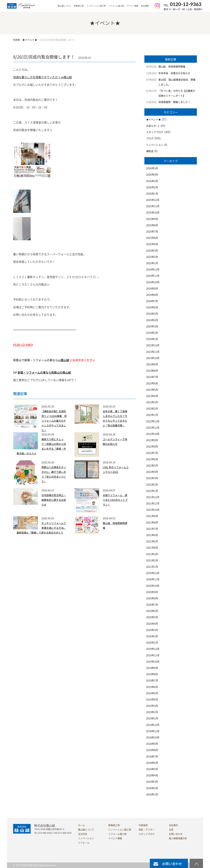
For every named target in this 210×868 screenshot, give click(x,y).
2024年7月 (152, 301)
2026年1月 (152, 194)
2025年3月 (152, 251)
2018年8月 (152, 750)
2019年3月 (152, 706)
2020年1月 (152, 643)
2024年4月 (152, 320)
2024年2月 (152, 333)
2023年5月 (152, 390)
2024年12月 (153, 269)
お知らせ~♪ (153, 126)
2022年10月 (153, 434)
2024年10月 (153, 282)
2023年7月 (152, 377)
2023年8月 (152, 371)
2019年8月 (152, 674)
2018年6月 (152, 763)
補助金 (150, 151)
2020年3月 (152, 630)
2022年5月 (152, 466)
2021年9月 (152, 516)
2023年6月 (152, 383)
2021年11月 (153, 503)
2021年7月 (152, 529)
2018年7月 (152, 757)
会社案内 (173, 825)
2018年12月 (153, 725)
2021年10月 (153, 510)
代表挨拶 (143, 825)
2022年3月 (152, 478)
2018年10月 (153, 737)
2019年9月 (152, 668)
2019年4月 (152, 700)
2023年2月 (152, 409)
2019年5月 (152, 693)
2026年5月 (152, 168)
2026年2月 (152, 187)
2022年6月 (152, 459)
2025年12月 (153, 200)
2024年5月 (152, 314)
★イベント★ (153, 120)
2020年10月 (153, 586)
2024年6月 (152, 307)
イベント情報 (132, 6)
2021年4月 (152, 548)
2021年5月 (152, 541)
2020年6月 (152, 611)
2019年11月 (153, 655)
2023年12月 (153, 345)
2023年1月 (152, 415)
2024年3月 (152, 326)
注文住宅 (83, 834)
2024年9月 (152, 289)
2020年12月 (153, 573)
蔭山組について (86, 830)
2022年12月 (153, 421)
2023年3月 (152, 402)
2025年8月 (152, 225)
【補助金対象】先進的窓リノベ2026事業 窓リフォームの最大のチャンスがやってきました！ (54, 421)
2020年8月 (152, 598)
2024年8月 (152, 295)
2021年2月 (152, 560)
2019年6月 (152, 687)
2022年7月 (152, 453)
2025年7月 (152, 232)
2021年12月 (153, 497)
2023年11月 (153, 352)
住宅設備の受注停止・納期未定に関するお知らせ (54, 500)
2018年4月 (152, 775)
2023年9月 (152, 364)
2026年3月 (152, 181)
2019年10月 (153, 662)
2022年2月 (152, 485)
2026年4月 (152, 175)
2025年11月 (153, 206)
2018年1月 (152, 794)
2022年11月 (153, 428)
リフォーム (84, 843)
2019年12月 (153, 649)
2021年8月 (152, 523)
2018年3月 (152, 782)
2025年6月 (152, 238)
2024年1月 (152, 339)
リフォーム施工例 (116, 6)
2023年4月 (152, 396)
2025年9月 (152, 219)
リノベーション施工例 (96, 6)
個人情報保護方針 (178, 838)
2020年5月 (152, 617)
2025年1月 (152, 263)
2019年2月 (152, 712)
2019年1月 (152, 718)
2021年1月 (152, 567)
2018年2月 (152, 788)
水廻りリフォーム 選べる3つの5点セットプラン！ (115, 500)
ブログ (150, 138)
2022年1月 (152, 491)
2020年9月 (152, 592)
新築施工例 (79, 6)
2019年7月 (152, 680)
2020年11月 (153, 579)
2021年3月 (152, 554)
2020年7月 (152, 605)
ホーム (81, 825)
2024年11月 (153, 276)
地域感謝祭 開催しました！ (174, 102)
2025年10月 (153, 213)
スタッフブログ (155, 132)
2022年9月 (152, 440)
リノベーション (155, 145)
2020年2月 (152, 636)
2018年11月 (153, 731)
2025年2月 (152, 257)
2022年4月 (152, 472)
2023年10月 (153, 358)
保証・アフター (147, 830)
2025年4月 (152, 244)
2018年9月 (152, 744)
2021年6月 (152, 535)
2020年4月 (152, 624)
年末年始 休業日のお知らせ (174, 73)
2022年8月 (152, 446)
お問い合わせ (176, 834)
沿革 (171, 830)
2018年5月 (152, 769)
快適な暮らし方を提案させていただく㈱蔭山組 (43, 77)
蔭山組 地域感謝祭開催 (172, 67)
